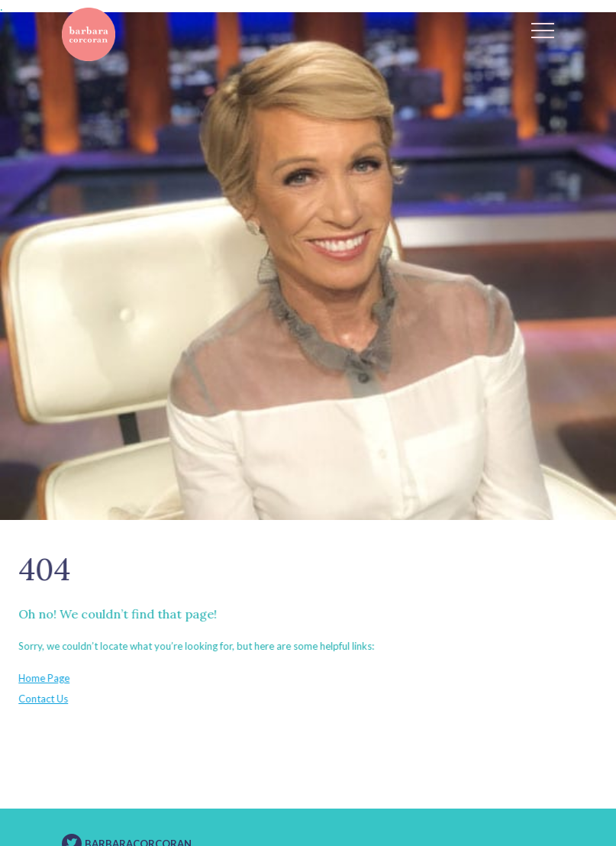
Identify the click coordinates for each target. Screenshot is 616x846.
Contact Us (39, 699)
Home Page (39, 678)
